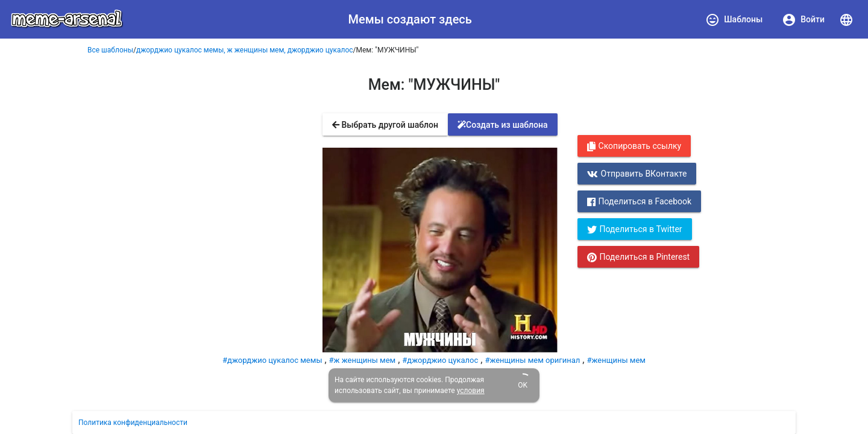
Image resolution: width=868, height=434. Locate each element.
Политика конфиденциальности (133, 423)
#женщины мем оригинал (532, 360)
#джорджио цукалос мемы (272, 360)
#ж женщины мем (363, 360)
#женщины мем (616, 360)
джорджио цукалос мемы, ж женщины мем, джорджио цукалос (245, 50)
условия (471, 391)
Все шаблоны (110, 50)
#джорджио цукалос (440, 360)
